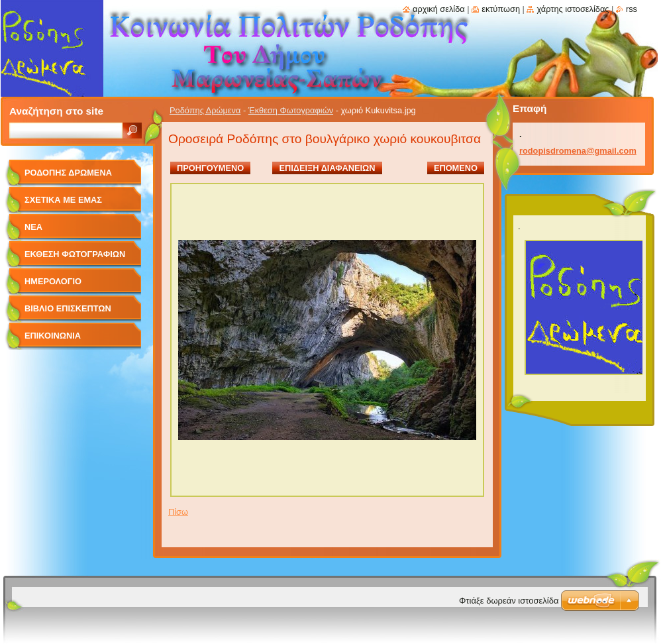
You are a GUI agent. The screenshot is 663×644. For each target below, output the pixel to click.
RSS (632, 9)
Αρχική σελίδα (439, 9)
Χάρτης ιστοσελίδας (573, 9)
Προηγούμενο (210, 168)
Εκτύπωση (501, 9)
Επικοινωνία (53, 336)
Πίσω (178, 512)
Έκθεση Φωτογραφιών (291, 110)
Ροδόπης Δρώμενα (205, 110)
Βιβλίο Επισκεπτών (68, 308)
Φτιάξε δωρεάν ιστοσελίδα (509, 601)
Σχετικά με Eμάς (63, 200)
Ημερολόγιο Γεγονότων (53, 286)
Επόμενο (456, 168)
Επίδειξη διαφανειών (327, 168)
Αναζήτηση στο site (56, 111)
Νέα (33, 227)
